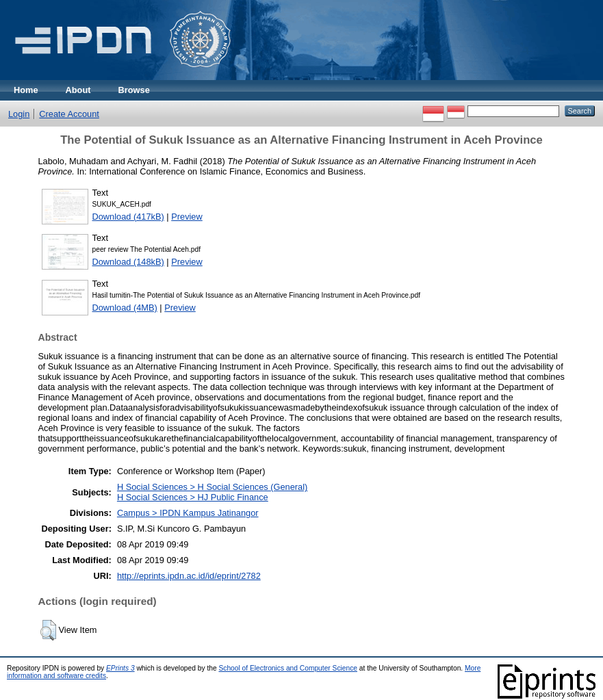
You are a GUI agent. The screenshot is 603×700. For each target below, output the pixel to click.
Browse (134, 90)
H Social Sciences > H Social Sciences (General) (212, 487)
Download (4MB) (125, 308)
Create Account (69, 114)
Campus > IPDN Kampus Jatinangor (188, 513)
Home (26, 90)
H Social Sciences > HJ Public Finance (193, 497)
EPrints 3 (120, 668)
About (78, 90)
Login (19, 114)
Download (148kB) (128, 262)
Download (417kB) (128, 217)
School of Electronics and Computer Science (288, 668)
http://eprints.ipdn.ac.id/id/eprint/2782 (189, 576)
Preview (187, 217)
